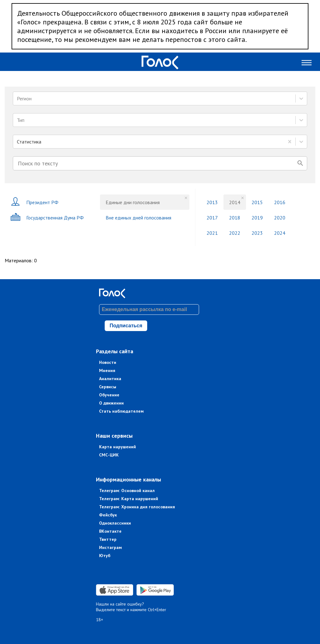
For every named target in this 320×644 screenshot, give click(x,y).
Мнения (107, 370)
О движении (111, 403)
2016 (280, 202)
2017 (212, 218)
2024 (280, 233)
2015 (257, 202)
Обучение (109, 395)
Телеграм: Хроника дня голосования (137, 507)
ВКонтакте (110, 531)
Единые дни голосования (133, 202)
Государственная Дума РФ (47, 217)
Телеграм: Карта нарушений (129, 499)
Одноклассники (115, 523)
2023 (257, 233)
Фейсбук (108, 515)
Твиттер (108, 539)
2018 (235, 218)
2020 (280, 218)
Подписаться (126, 326)
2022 (235, 233)
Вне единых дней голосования (138, 218)
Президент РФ (34, 202)
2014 (235, 202)
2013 (212, 202)
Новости (108, 362)
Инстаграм (110, 547)
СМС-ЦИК (109, 455)
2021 (212, 233)
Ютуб (105, 556)
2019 (257, 218)
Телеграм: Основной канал (127, 491)
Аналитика (110, 379)
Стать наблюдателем (121, 411)
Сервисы (108, 387)
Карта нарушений (117, 447)
